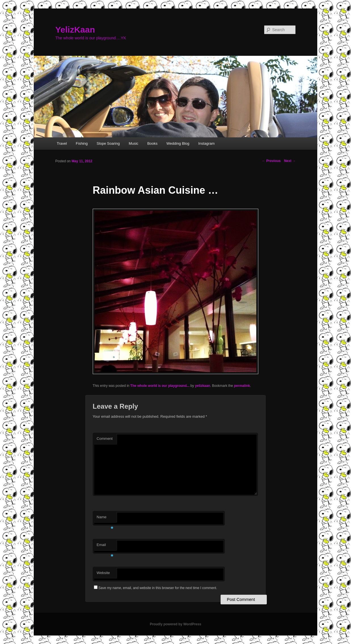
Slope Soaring (108, 143)
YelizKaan (75, 30)
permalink (242, 386)
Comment (105, 439)
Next (290, 161)
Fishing (82, 143)
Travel (62, 143)
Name (105, 519)
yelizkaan (203, 386)
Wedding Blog (178, 143)
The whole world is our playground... (160, 386)
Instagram (206, 143)
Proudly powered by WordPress (175, 624)
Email (105, 546)
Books (152, 143)
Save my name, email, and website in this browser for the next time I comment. (158, 588)
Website (103, 573)
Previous (271, 161)
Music (134, 143)
